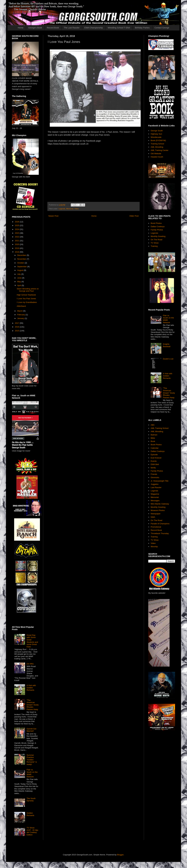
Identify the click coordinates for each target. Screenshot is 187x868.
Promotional (156, 527)
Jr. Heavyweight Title (160, 481)
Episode (154, 455)
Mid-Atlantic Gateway (160, 504)
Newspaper (156, 514)
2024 (17, 229)
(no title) (30, 664)
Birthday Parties (142, 28)
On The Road (156, 240)
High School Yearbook (26, 295)
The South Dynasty (31, 800)
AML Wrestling (157, 147)
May (19, 282)
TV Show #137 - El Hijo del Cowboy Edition (32, 831)
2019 (17, 248)
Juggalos (155, 484)
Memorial (70, 209)
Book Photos (156, 223)
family (153, 468)
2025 (17, 225)
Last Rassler (156, 487)
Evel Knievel (156, 458)
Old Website (156, 154)
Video (77, 209)
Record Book (53, 28)
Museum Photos (158, 510)
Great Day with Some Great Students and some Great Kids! (32, 641)
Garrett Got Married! (31, 730)
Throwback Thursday (160, 533)
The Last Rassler (72, 28)
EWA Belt (155, 464)
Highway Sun (156, 134)
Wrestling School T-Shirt (119, 28)
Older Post (134, 216)
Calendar (155, 448)
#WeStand (21, 306)
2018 (17, 252)
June (20, 278)
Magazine (155, 494)
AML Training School (160, 428)
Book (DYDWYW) (158, 140)
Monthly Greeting (158, 236)
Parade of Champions (160, 524)
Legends (62, 209)
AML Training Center (160, 150)
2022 (17, 237)
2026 (17, 222)
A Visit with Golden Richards (31, 688)
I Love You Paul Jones (26, 299)
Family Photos (157, 230)
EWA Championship (94, 28)
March (20, 311)
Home (21, 28)
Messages (155, 501)
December (22, 255)
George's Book (35, 28)
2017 (17, 323)
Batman (154, 435)
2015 (17, 331)
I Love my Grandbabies (27, 302)
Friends (154, 474)
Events (154, 461)
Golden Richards (30, 814)
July (19, 274)
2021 (17, 241)
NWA (153, 517)
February (21, 315)
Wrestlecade (156, 137)
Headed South (157, 157)
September (22, 267)
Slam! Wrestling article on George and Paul (28, 290)
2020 (17, 244)
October (21, 263)
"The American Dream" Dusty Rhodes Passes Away (32, 705)
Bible (153, 438)
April (20, 285)
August (21, 270)
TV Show (155, 243)
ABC (153, 425)
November (22, 259)
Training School (157, 144)
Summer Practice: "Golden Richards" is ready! (32, 760)
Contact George (162, 28)
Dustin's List (168, 359)
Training (154, 246)
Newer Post (53, 216)
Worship (154, 547)
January (21, 318)
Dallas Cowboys (158, 226)
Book (153, 441)
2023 (17, 233)
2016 (17, 327)
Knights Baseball (167, 345)
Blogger (120, 855)
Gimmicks (155, 477)
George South (157, 131)
